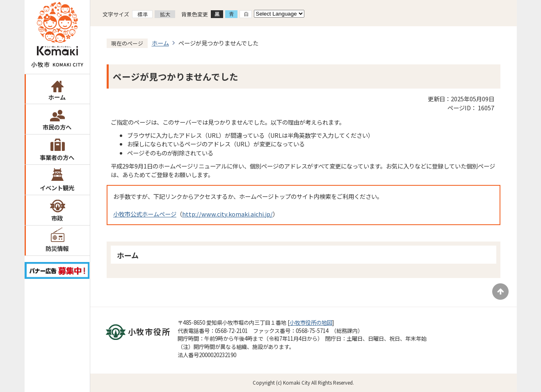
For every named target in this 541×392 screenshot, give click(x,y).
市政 (57, 218)
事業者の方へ (57, 157)
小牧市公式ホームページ (145, 214)
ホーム (57, 97)
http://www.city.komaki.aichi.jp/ (227, 214)
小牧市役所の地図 (311, 322)
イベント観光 (57, 188)
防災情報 (57, 248)
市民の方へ (57, 127)
